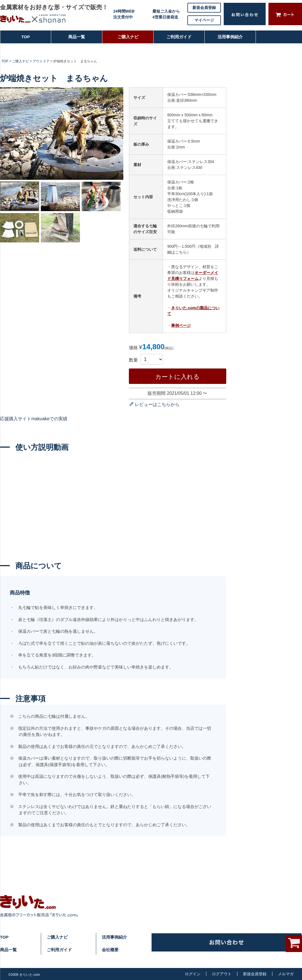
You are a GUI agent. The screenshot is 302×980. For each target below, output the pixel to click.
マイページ (204, 20)
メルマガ (286, 974)
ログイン (193, 974)
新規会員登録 (204, 8)
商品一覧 (74, 39)
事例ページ (181, 325)
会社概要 (110, 950)
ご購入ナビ (127, 39)
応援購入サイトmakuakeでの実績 (34, 419)
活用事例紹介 (230, 39)
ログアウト (222, 974)
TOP (15, 39)
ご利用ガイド (176, 39)
